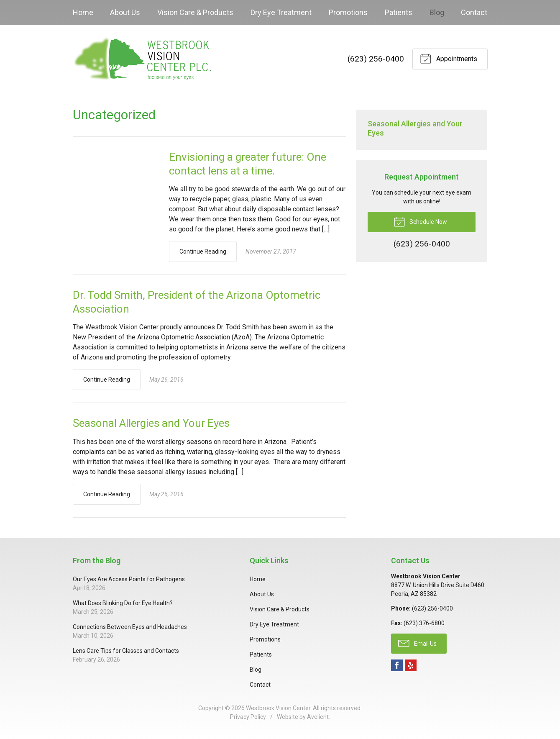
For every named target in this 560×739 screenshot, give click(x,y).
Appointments (449, 58)
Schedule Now (420, 221)
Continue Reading (203, 251)
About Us (125, 12)
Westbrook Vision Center (278, 708)
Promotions (348, 12)
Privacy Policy (248, 717)
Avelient (318, 717)
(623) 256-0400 (376, 59)
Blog (437, 12)
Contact (474, 12)
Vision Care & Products (195, 12)
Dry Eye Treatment (281, 12)
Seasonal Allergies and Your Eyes (151, 423)
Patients (399, 12)
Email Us (417, 643)
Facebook (397, 665)
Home (83, 12)
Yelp (411, 665)
